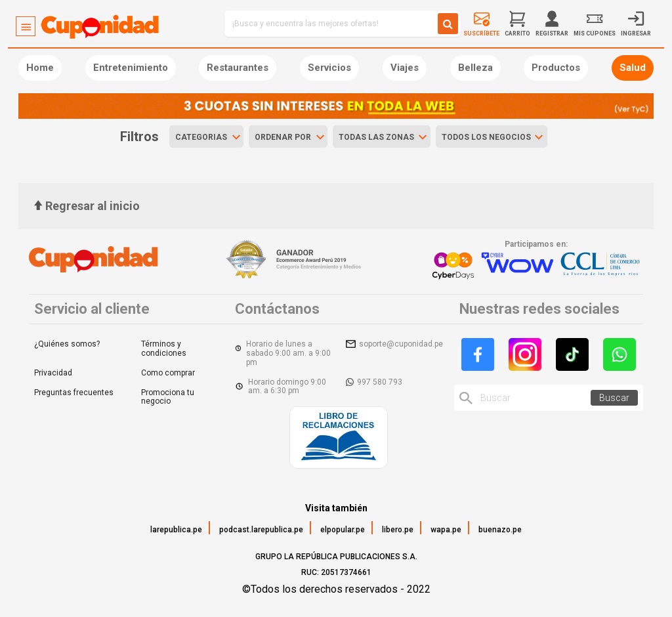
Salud (633, 68)
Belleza (475, 68)
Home (40, 68)
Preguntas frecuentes (74, 393)
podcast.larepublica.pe (261, 530)
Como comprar (168, 373)
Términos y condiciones (164, 349)
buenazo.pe (500, 530)
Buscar (614, 398)
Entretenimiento (131, 68)
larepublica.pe (176, 530)
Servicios (329, 68)
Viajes (405, 68)
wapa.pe (446, 530)
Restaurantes (238, 68)
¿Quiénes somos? (67, 344)
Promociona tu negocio (168, 397)
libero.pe (398, 530)
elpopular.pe (343, 530)
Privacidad (53, 373)
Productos (556, 68)
